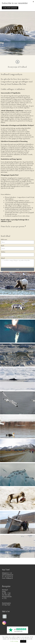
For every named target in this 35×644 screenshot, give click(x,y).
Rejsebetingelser (6, 603)
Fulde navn (4, 240)
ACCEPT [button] (23, 641)
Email (2, 246)
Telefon (3, 252)
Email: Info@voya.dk (8, 578)
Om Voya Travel (6, 605)
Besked (3, 258)
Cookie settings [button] (14, 641)
